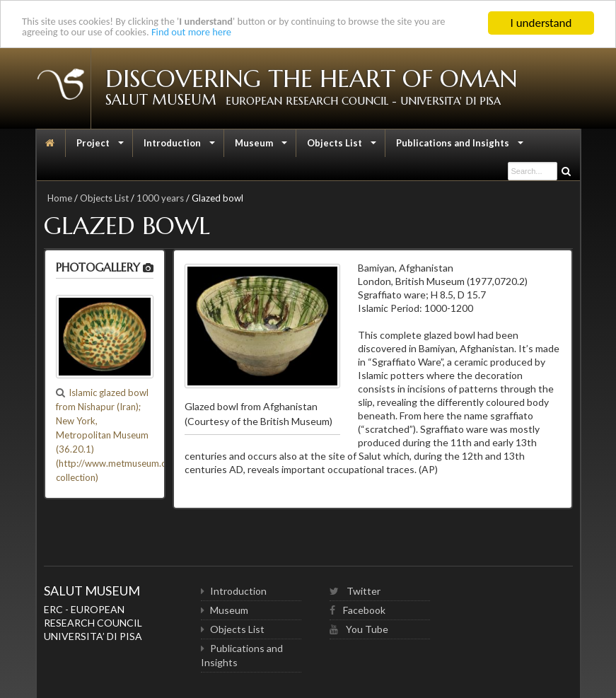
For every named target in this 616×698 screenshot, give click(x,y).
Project (100, 146)
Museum (261, 146)
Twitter (355, 591)
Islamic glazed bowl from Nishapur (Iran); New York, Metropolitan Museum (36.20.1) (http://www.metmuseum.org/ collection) (117, 435)
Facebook (358, 610)
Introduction (180, 146)
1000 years (160, 198)
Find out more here (261, 36)
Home (60, 198)
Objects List (342, 146)
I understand (541, 23)
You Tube (359, 629)
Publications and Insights (460, 146)
